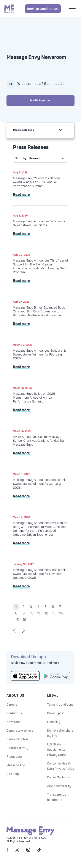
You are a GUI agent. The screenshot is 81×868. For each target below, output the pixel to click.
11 (39, 613)
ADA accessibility (59, 786)
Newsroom (14, 722)
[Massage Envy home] (9, 9)
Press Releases (23, 130)
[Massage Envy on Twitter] (17, 851)
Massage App (16, 765)
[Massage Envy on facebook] (8, 851)
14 (61, 613)
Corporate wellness (20, 731)
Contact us (14, 713)
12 (46, 613)
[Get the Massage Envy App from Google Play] (56, 676)
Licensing (54, 722)
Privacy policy (57, 713)
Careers (12, 705)
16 (24, 620)
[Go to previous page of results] (14, 631)
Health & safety (17, 748)
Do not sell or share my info (60, 733)
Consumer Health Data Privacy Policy (61, 766)
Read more (21, 195)
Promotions (14, 757)
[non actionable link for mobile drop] (60, 130)
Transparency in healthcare (58, 797)
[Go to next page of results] (23, 631)
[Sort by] (40, 158)
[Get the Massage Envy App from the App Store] (25, 676)
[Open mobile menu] (73, 9)
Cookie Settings (58, 777)
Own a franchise (18, 739)
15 (17, 620)
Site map (13, 774)
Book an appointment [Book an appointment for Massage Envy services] (43, 9)
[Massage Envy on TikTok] (39, 851)
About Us (15, 696)
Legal (53, 696)
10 (32, 613)
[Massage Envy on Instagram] (29, 851)
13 (54, 613)
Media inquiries (40, 100)
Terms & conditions (60, 705)
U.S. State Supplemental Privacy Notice (57, 750)
